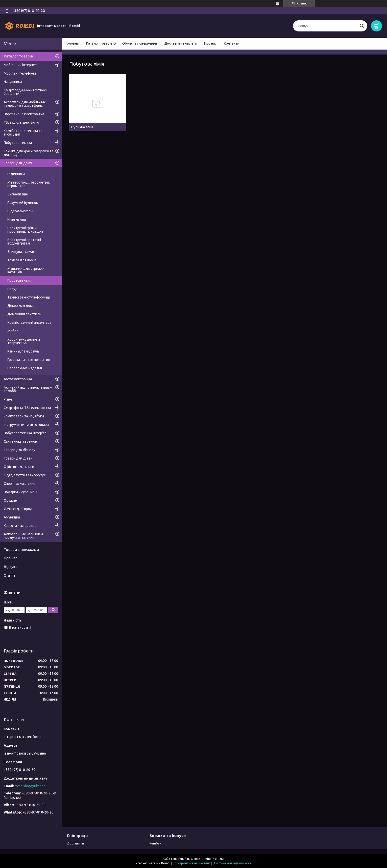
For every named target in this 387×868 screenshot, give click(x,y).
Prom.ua (218, 859)
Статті (9, 575)
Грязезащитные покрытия (29, 360)
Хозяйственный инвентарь (29, 323)
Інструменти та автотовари (26, 425)
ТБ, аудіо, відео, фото (21, 122)
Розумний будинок (23, 203)
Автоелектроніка (18, 379)
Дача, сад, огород (18, 509)
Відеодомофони (21, 211)
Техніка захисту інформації (29, 297)
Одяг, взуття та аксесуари (25, 475)
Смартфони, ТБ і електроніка (27, 408)
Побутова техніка (18, 143)
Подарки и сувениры (20, 492)
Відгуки (11, 567)
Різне (8, 399)
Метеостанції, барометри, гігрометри (29, 184)
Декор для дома (21, 306)
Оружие (10, 500)
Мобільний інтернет (20, 65)
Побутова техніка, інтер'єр (25, 433)
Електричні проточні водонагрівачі (24, 242)
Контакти (232, 43)
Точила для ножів (22, 260)
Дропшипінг (76, 843)
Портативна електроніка (24, 114)
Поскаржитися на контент (192, 863)
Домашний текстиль (24, 314)
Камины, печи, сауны (24, 351)
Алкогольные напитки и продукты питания (23, 536)
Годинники (16, 174)
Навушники (13, 82)
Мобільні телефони (20, 73)
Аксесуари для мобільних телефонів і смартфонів (25, 104)
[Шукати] (362, 26)
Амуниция (12, 517)
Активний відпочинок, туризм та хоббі (28, 389)
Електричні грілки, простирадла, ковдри (25, 230)
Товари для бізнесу (19, 450)
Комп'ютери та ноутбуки (24, 416)
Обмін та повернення (140, 43)
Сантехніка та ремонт (21, 441)
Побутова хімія (19, 280)
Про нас (210, 43)
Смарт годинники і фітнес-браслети (25, 92)
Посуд (12, 289)
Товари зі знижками (21, 550)
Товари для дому (18, 163)
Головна (72, 43)
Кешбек (155, 843)
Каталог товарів (99, 43)
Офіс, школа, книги (19, 467)
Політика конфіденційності (232, 863)
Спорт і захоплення (19, 484)
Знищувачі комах (21, 252)
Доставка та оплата (181, 43)
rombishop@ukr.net (30, 786)
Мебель (14, 331)
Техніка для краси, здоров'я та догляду (28, 153)
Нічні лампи (17, 219)
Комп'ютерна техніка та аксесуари (23, 133)
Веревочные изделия (25, 368)
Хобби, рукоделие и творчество (24, 341)
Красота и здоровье (20, 526)
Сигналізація (18, 194)
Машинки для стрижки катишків (26, 270)
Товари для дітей (18, 458)
